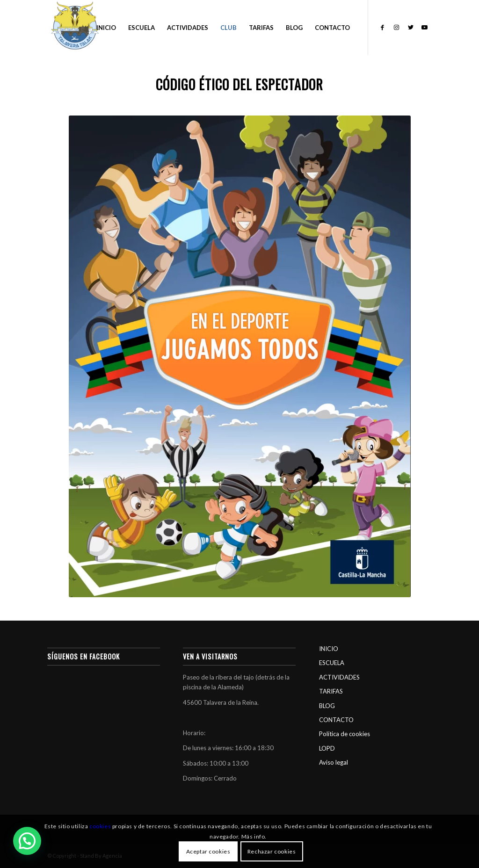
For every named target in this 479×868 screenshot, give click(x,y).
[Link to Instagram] (397, 27)
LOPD (327, 748)
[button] (27, 841)
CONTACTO (336, 720)
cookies (100, 826)
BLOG (327, 706)
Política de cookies (345, 734)
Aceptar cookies (208, 851)
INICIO (329, 649)
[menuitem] (106, 28)
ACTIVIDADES (339, 677)
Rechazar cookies (272, 851)
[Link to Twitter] (411, 27)
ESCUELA (332, 663)
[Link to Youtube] (425, 27)
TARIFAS (331, 691)
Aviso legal (334, 762)
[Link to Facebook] (383, 27)
